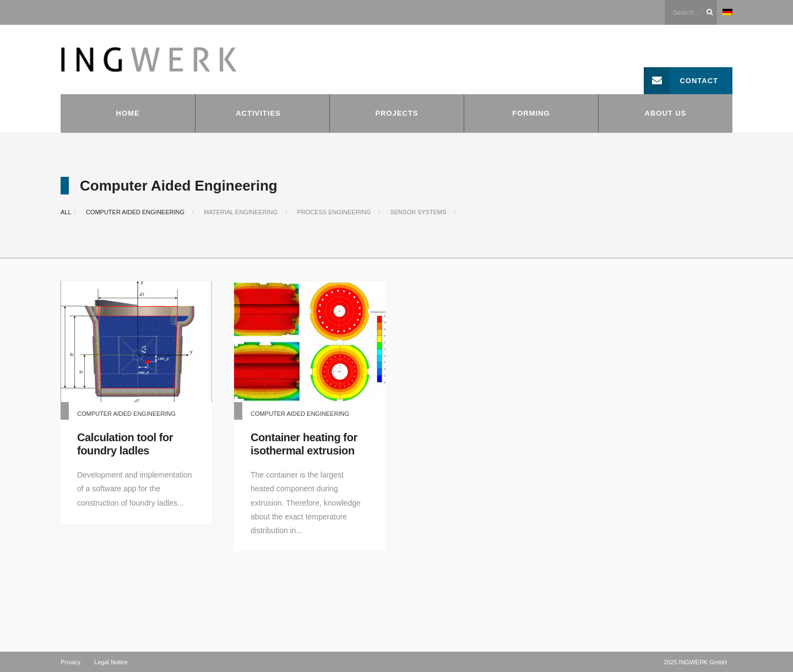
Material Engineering (241, 212)
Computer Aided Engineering (135, 212)
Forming (531, 113)
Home (128, 113)
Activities (258, 113)
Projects (397, 113)
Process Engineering (334, 212)
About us (666, 113)
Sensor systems (418, 212)
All (66, 212)
